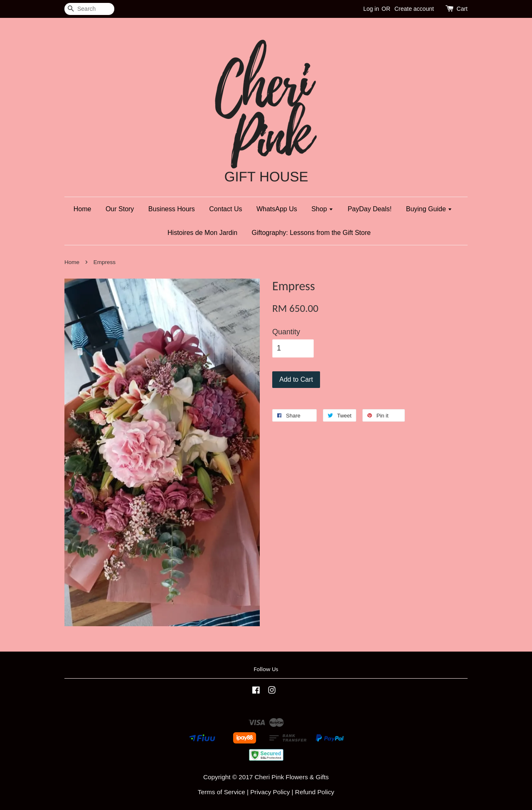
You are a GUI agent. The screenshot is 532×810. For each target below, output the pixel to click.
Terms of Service (222, 792)
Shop (322, 209)
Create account (414, 9)
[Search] (89, 9)
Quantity (286, 332)
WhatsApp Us (277, 209)
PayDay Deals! (369, 209)
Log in (371, 9)
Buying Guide (429, 209)
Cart (462, 9)
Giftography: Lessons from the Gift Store (311, 233)
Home (83, 209)
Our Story (120, 209)
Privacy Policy (270, 792)
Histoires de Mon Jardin (202, 233)
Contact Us (225, 209)
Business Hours (172, 209)
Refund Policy (315, 792)
